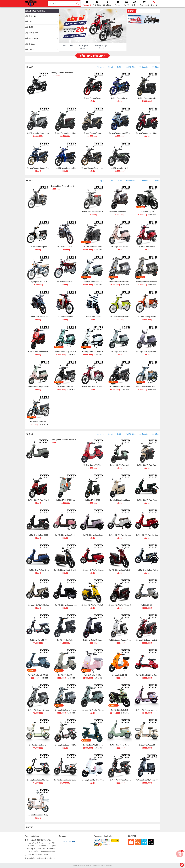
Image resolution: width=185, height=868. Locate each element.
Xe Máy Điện (33, 33)
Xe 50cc (32, 44)
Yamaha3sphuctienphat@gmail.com (41, 858)
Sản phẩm (108, 5)
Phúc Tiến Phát (69, 842)
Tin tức (131, 11)
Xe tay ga (32, 16)
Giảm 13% (114, 705)
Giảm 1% (87, 277)
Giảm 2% (141, 207)
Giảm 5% (60, 705)
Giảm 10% (87, 670)
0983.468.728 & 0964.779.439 (39, 855)
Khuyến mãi (144, 5)
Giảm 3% (60, 382)
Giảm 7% (87, 242)
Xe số (31, 22)
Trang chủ (87, 5)
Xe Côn (31, 27)
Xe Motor (32, 49)
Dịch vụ (135, 5)
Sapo (110, 866)
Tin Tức (127, 5)
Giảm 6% (60, 670)
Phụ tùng (118, 5)
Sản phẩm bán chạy (93, 56)
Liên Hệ (154, 5)
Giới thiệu (97, 5)
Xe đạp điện (33, 38)
